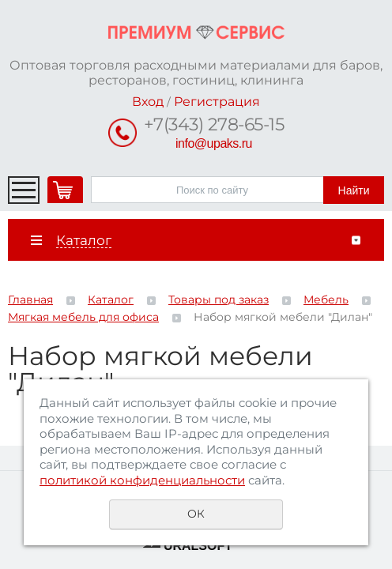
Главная (30, 300)
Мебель (326, 300)
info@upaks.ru (214, 143)
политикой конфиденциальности (142, 480)
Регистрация (217, 102)
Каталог (111, 300)
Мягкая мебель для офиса (83, 317)
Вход (148, 102)
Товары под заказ (219, 300)
